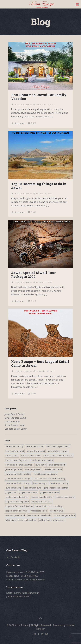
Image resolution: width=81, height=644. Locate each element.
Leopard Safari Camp (16, 429)
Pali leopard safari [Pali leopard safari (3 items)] (39, 511)
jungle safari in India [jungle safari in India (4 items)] (28, 492)
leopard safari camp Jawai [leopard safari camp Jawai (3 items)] (17, 502)
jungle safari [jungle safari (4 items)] (11, 492)
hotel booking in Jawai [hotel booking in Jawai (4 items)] (58, 451)
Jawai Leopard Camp (15, 418)
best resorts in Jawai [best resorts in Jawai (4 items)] (15, 451)
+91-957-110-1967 (34, 572)
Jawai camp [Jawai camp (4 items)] (40, 465)
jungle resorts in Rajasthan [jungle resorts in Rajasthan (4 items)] (56, 488)
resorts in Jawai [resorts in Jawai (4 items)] (56, 511)
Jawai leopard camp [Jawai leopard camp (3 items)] (53, 469)
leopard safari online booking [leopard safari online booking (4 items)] (49, 506)
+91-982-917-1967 (29, 576)
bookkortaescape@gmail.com (29, 579)
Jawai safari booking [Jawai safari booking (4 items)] (59, 483)
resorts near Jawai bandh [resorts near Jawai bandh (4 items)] (40, 515)
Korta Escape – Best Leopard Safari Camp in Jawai (40, 364)
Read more (20, 123)
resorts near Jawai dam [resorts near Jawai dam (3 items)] (64, 515)
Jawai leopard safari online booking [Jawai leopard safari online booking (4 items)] (50, 479)
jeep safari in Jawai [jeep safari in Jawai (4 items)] (33, 488)
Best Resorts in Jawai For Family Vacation (39, 97)
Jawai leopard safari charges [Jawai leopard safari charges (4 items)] (18, 479)
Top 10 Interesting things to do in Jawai (39, 186)
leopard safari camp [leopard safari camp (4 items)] (65, 497)
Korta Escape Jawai (14, 425)
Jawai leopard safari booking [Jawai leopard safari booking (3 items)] (18, 474)
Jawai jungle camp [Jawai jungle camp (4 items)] (14, 469)
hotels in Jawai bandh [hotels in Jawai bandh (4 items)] (31, 456)
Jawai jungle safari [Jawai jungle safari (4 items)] (33, 469)
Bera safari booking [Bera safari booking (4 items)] (14, 446)
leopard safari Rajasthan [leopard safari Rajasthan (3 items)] (16, 511)
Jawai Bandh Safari (14, 414)
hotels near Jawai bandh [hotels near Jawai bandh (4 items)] (42, 460)
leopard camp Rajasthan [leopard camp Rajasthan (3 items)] (42, 497)
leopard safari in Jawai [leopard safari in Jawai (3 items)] (42, 502)
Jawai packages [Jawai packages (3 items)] (40, 483)
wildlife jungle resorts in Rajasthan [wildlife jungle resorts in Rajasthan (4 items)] (21, 520)
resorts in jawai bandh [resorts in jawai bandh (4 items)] (15, 515)
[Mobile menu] (77, 4)
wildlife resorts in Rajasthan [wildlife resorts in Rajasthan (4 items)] (52, 520)
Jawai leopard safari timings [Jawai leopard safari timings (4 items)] (18, 483)
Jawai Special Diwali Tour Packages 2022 (33, 275)
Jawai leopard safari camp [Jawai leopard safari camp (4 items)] (46, 474)
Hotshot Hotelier (22, 104)
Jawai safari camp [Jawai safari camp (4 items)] (13, 488)
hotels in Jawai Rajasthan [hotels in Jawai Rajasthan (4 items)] (17, 460)
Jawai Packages (13, 421)
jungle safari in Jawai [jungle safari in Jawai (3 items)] (50, 492)
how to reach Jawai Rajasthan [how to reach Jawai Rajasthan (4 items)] (19, 465)
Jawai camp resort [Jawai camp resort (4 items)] (57, 465)
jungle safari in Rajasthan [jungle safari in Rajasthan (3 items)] (17, 497)
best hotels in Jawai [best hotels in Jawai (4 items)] (35, 446)
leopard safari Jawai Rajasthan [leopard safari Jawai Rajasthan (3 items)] (19, 506)
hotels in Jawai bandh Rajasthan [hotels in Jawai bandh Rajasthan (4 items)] (58, 456)
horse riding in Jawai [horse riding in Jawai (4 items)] (36, 451)
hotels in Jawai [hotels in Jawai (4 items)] (12, 456)
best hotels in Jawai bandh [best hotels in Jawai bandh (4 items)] (58, 446)
